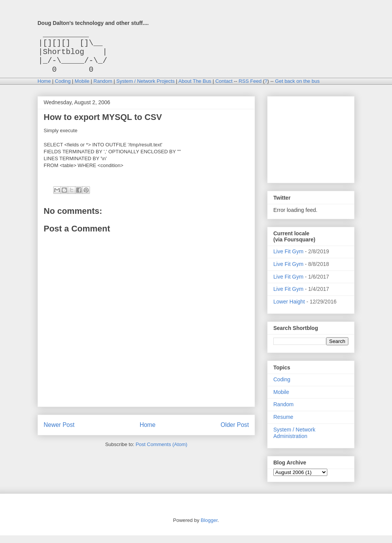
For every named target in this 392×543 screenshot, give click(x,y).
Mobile (82, 89)
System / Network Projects (145, 89)
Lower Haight (289, 309)
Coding (63, 89)
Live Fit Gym (288, 259)
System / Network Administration (294, 440)
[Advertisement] (312, 145)
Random (103, 89)
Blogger (209, 528)
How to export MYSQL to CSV (103, 125)
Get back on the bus (297, 89)
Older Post (235, 432)
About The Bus (195, 89)
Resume (283, 425)
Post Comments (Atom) (161, 452)
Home (44, 89)
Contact (224, 89)
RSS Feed (250, 89)
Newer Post (59, 432)
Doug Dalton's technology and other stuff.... (93, 23)
